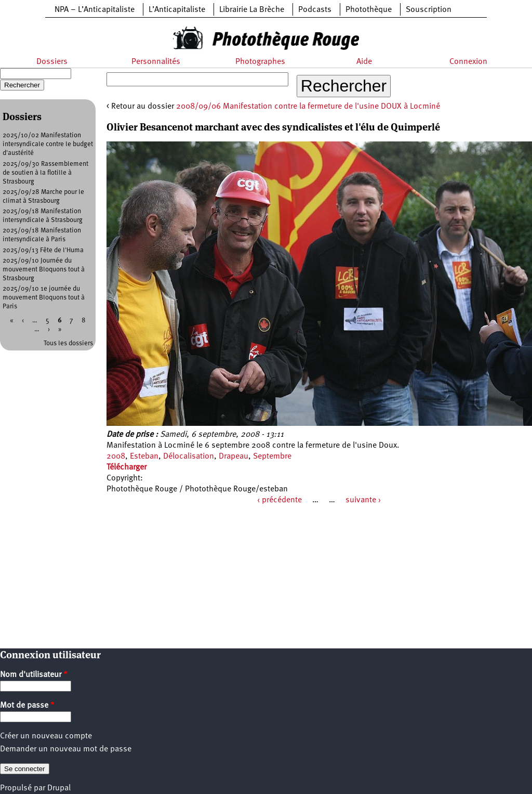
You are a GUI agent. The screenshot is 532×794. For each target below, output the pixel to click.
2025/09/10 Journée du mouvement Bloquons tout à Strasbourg (44, 270)
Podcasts (315, 10)
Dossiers (52, 62)
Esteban (144, 457)
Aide (364, 62)
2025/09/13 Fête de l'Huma (43, 250)
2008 (116, 457)
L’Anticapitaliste (177, 10)
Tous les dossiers (68, 343)
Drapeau (234, 457)
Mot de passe (27, 706)
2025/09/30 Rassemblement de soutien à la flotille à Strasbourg (45, 173)
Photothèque (369, 10)
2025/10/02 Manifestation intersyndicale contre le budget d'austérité (48, 144)
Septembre (272, 457)
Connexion (468, 62)
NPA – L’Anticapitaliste (95, 10)
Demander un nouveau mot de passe (66, 749)
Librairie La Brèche (252, 10)
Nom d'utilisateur (34, 675)
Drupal (59, 788)
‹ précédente (280, 500)
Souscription (429, 10)
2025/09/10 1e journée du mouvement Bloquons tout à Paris (44, 298)
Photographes (260, 62)
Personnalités (156, 62)
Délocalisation (189, 457)
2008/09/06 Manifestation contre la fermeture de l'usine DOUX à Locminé (308, 107)
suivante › (363, 500)
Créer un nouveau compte (46, 736)
